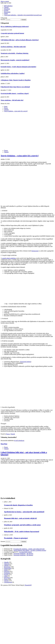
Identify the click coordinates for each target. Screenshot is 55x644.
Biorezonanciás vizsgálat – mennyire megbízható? (15, 60)
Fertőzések (7, 573)
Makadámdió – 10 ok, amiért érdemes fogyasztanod (22, 532)
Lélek (6, 576)
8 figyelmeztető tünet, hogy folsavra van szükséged (15, 87)
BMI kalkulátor (8, 6)
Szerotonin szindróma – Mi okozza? (23, 554)
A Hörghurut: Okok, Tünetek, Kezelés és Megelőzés (16, 80)
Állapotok (7, 564)
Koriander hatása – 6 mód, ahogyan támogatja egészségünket (18, 67)
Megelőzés (7, 9)
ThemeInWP (28, 585)
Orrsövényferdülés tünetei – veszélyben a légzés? (15, 93)
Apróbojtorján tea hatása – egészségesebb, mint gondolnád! (24, 512)
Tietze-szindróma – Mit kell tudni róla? (12, 100)
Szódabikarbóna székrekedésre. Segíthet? (13, 73)
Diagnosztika (8, 568)
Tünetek (6, 7)
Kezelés (6, 10)
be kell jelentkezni (19, 441)
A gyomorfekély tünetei (25, 552)
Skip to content (5, 1)
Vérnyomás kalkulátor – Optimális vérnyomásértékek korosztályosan (23, 15)
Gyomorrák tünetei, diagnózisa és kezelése (18, 505)
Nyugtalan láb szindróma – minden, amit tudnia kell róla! (29, 549)
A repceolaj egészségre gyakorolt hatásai (12, 33)
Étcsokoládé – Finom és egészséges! (16, 538)
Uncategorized (8, 582)
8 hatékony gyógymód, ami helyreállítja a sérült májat (22, 525)
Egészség (7, 571)
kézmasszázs (35, 251)
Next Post (4, 444)
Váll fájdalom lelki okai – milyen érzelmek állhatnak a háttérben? (20, 40)
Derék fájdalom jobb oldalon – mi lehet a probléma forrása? (30, 550)
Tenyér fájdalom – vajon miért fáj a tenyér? (20, 156)
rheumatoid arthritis (25, 362)
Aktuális (6, 562)
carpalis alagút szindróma (9, 258)
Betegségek (7, 12)
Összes (6, 151)
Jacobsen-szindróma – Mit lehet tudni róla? (13, 47)
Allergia (6, 565)
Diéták (6, 14)
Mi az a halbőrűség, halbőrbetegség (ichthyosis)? (15, 27)
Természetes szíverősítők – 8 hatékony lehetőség (14, 53)
